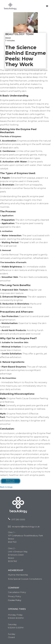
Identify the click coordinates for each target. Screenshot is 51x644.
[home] (10, 6)
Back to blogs (6, 487)
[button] (47, 6)
